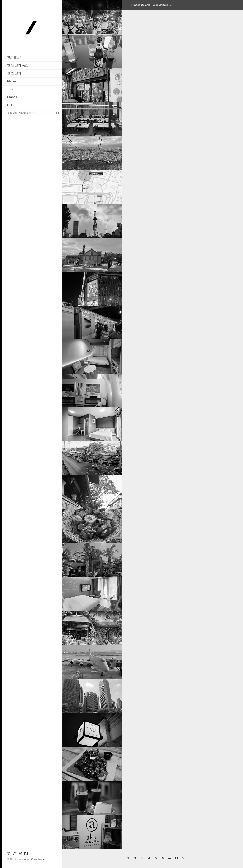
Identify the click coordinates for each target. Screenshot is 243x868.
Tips (10, 89)
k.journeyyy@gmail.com (31, 859)
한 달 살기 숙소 (18, 65)
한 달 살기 (14, 73)
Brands (12, 97)
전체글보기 (15, 57)
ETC (10, 105)
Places (12, 81)
